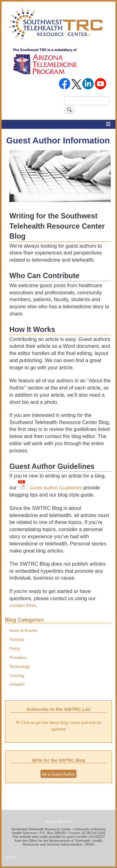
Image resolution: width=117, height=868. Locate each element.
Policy (15, 649)
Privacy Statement (58, 821)
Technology (20, 667)
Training (17, 676)
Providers (18, 658)
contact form (23, 605)
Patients (17, 639)
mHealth (17, 684)
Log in (11, 857)
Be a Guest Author (58, 774)
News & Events (23, 630)
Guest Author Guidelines (56, 488)
